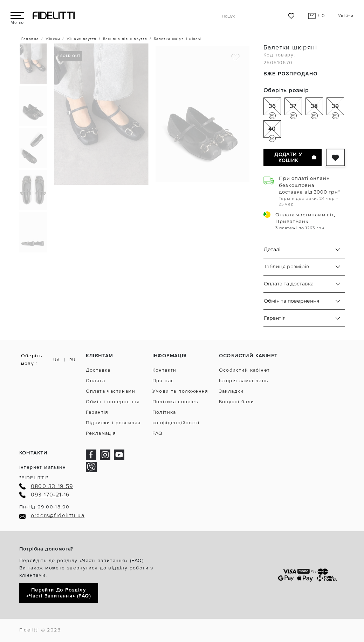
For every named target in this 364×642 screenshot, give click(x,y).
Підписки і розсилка (113, 423)
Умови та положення (180, 391)
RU (73, 360)
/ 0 (317, 16)
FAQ (158, 433)
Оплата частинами (111, 391)
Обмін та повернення (291, 301)
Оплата (95, 381)
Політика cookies (175, 402)
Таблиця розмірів (287, 266)
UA (57, 360)
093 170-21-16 (50, 495)
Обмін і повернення (113, 402)
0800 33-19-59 (52, 486)
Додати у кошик (295, 157)
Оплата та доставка (289, 284)
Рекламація (101, 433)
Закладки (231, 391)
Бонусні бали (237, 402)
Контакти (164, 370)
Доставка (98, 370)
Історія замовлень (244, 381)
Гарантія (275, 318)
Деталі (272, 249)
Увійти (346, 16)
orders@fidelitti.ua (58, 516)
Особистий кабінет (245, 370)
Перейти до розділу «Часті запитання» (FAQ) (59, 593)
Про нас (163, 381)
